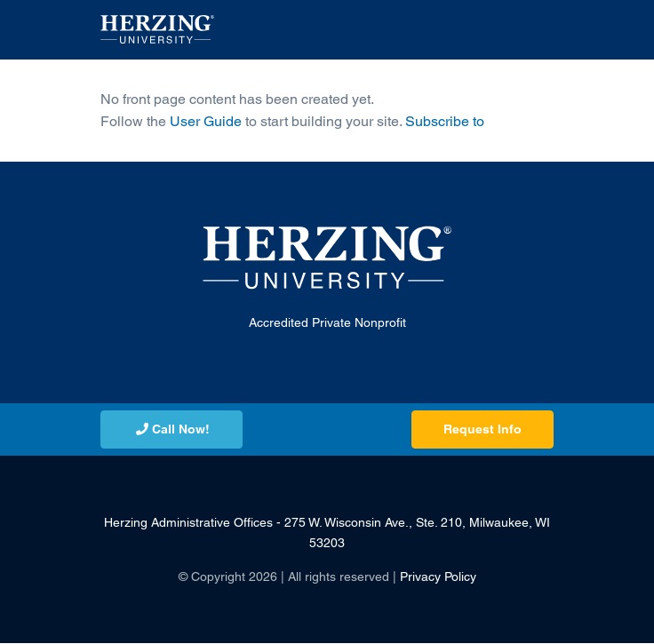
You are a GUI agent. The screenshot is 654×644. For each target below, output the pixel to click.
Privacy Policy (438, 576)
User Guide (206, 121)
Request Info (483, 429)
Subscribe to (445, 121)
